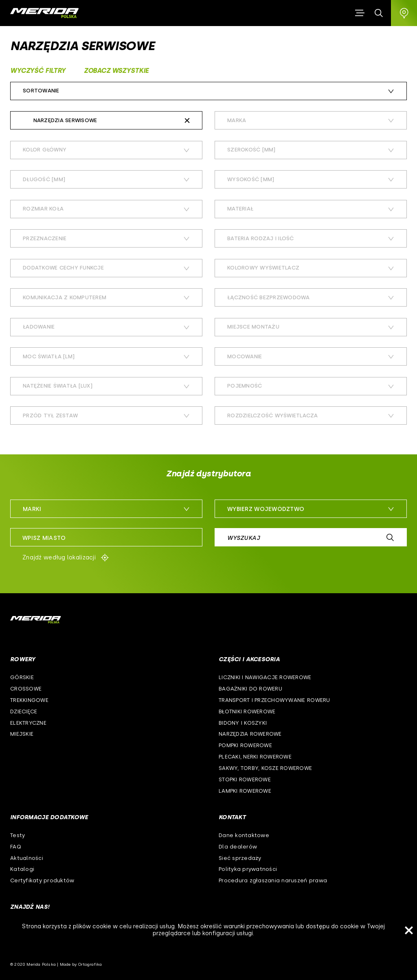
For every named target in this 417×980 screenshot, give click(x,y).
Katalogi (22, 869)
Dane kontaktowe (244, 835)
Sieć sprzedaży (240, 858)
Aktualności (27, 858)
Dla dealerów (238, 847)
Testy (18, 835)
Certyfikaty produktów (42, 880)
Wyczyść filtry (38, 71)
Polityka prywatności (248, 869)
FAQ (16, 847)
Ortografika (90, 964)
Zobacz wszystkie (116, 71)
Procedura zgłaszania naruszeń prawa (273, 880)
